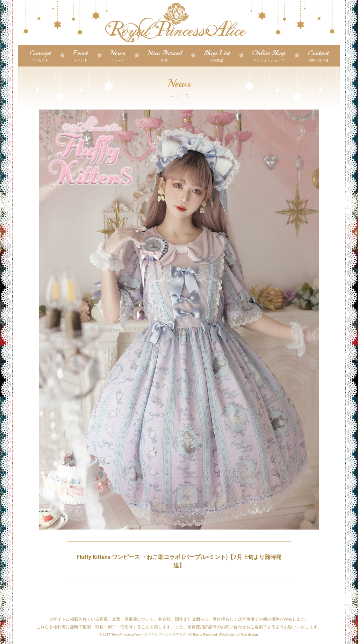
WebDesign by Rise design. (239, 634)
